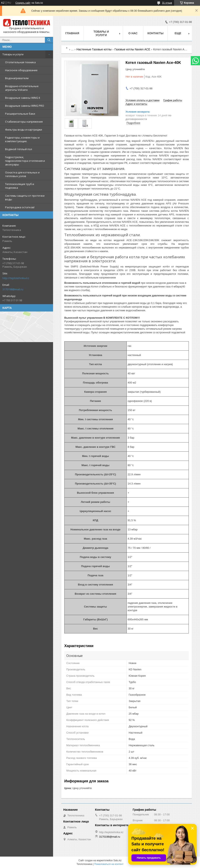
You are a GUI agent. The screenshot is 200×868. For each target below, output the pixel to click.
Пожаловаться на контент (109, 864)
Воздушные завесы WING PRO (25, 106)
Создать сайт (23, 3)
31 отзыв (167, 3)
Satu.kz (117, 860)
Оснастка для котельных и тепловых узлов (22, 174)
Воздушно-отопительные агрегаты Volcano (22, 88)
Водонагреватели (17, 78)
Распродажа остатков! (20, 207)
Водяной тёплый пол (19, 149)
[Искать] (49, 40)
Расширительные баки (20, 114)
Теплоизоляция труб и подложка (20, 186)
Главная (72, 33)
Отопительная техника (20, 62)
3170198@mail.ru (13, 289)
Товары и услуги (13, 54)
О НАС (133, 33)
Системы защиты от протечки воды (25, 197)
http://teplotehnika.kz (16, 278)
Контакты (156, 33)
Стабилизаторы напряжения (24, 122)
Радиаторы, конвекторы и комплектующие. (22, 139)
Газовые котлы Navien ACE (132, 49)
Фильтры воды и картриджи (24, 130)
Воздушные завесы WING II (23, 98)
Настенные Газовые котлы (94, 49)
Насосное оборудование (21, 70)
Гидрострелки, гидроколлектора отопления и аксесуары (25, 161)
